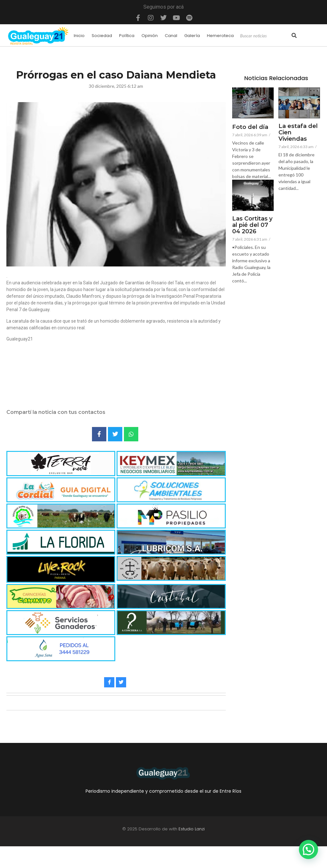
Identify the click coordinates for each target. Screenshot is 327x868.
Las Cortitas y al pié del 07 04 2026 (252, 225)
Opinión (150, 36)
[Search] (265, 36)
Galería (192, 36)
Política (127, 36)
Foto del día (250, 127)
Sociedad (102, 36)
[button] (308, 849)
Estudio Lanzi (192, 829)
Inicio (79, 36)
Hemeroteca (220, 36)
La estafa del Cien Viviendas (298, 133)
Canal (171, 36)
